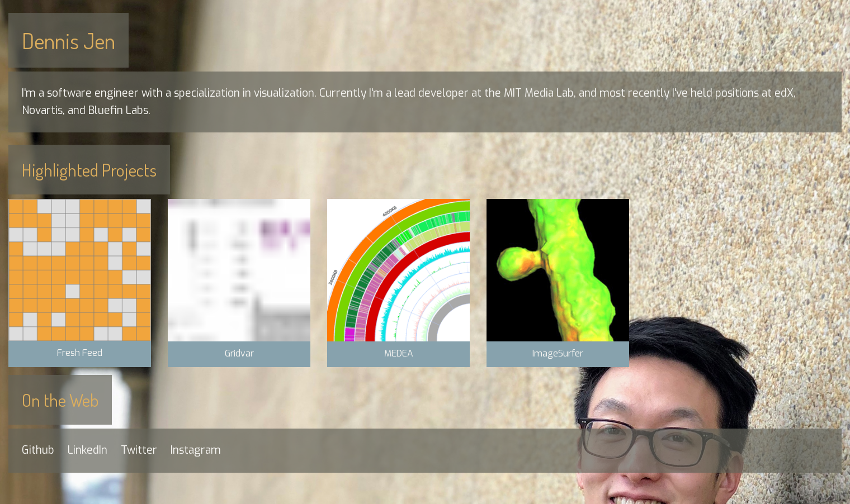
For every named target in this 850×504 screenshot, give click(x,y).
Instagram (196, 450)
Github (38, 450)
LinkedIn (88, 450)
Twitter (139, 450)
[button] (80, 283)
